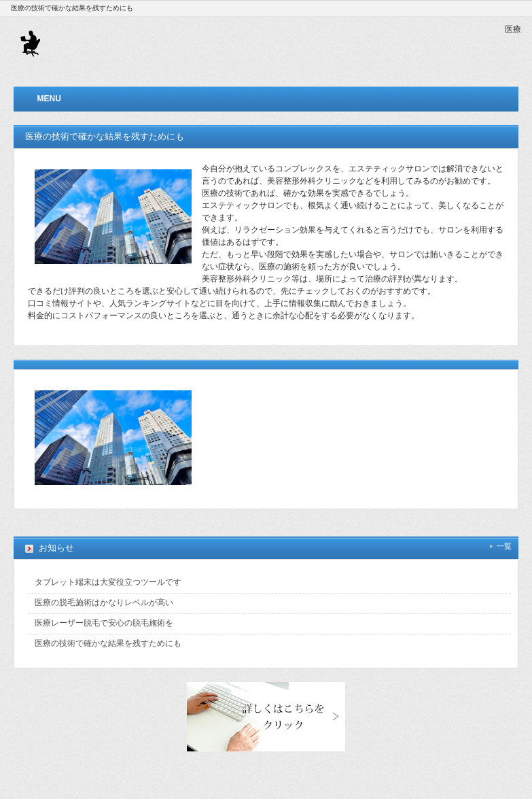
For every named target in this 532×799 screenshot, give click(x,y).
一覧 (504, 546)
